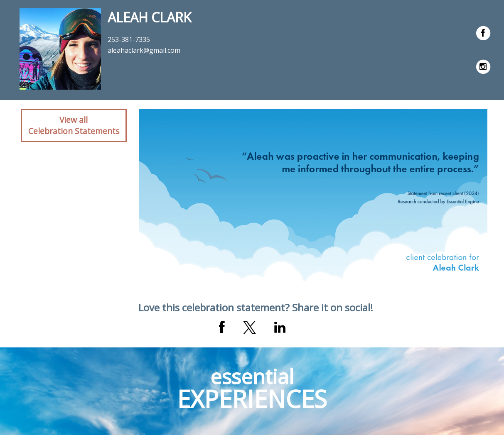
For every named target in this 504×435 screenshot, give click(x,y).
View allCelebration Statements (74, 125)
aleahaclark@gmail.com (144, 50)
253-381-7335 (129, 39)
